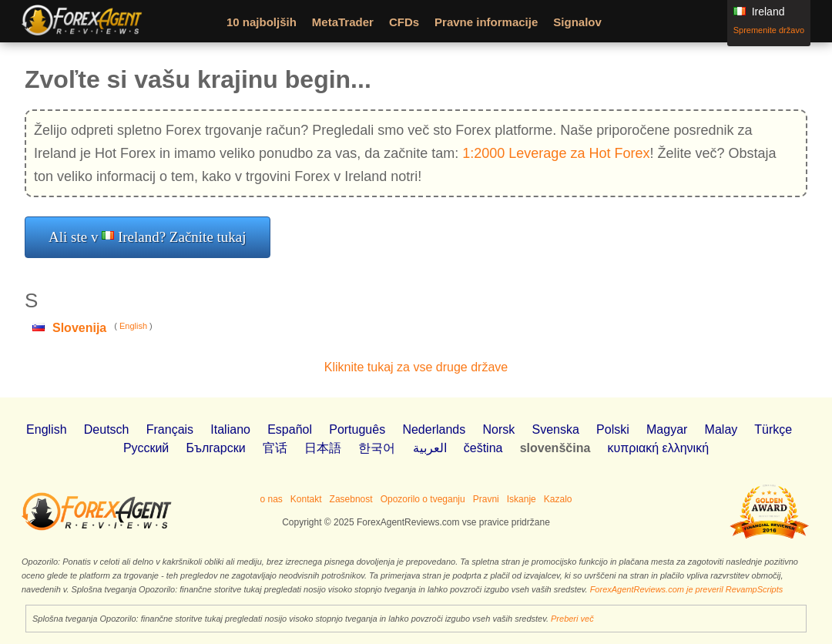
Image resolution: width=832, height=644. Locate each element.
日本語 (323, 448)
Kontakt (306, 499)
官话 (275, 448)
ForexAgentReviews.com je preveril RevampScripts (687, 589)
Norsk (498, 429)
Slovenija (79, 328)
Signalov (577, 22)
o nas (271, 499)
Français (170, 429)
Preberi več (572, 619)
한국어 (377, 448)
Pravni (486, 499)
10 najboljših (262, 22)
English (133, 326)
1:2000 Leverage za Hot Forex (556, 153)
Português (357, 429)
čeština (483, 448)
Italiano (230, 429)
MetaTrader (343, 22)
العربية (430, 448)
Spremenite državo (769, 30)
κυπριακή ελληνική (659, 448)
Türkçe (773, 429)
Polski (613, 429)
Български (216, 448)
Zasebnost (351, 499)
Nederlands (434, 429)
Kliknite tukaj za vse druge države (416, 367)
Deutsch (107, 429)
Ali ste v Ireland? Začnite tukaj (148, 237)
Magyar (667, 429)
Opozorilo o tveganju (423, 499)
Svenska (555, 429)
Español (290, 429)
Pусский (146, 448)
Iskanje (522, 499)
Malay (721, 429)
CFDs (404, 22)
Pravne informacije (486, 22)
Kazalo (558, 499)
